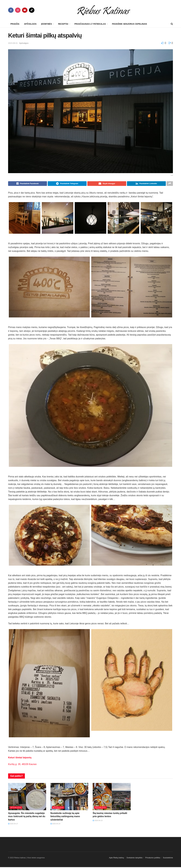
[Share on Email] (107, 184)
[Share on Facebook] (28, 184)
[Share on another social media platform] (170, 184)
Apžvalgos (30, 24)
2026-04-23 (98, 821)
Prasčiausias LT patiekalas (90, 24)
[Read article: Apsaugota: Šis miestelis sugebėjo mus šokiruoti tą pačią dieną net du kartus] (27, 797)
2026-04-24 (55, 825)
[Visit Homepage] (104, 10)
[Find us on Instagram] (18, 10)
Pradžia (15, 24)
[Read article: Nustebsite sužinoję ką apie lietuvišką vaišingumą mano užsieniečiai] (69, 797)
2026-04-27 (13, 825)
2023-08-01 (13, 43)
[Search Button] (172, 24)
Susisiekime (168, 859)
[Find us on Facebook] (11, 10)
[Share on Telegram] (67, 184)
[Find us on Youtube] (25, 10)
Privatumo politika (153, 859)
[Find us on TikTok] (32, 10)
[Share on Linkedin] (146, 184)
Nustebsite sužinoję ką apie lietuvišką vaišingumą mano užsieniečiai (65, 817)
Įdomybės (46, 24)
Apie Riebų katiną (116, 859)
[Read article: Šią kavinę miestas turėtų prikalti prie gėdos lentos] (112, 797)
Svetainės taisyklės (135, 859)
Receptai (63, 24)
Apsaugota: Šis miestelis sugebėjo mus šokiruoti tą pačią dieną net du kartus (27, 817)
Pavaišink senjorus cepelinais (130, 24)
